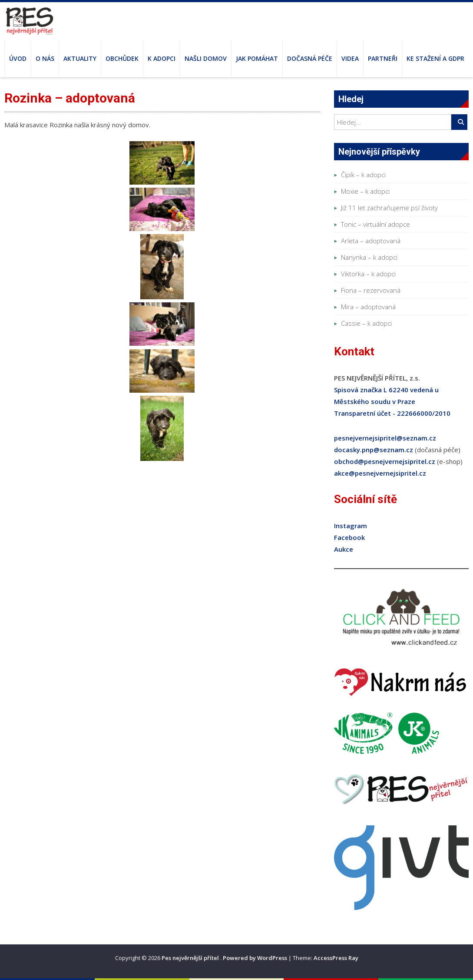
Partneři (383, 58)
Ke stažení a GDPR (435, 58)
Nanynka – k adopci (369, 257)
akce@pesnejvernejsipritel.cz (380, 473)
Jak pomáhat (257, 58)
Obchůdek (122, 58)
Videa (350, 58)
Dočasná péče (310, 58)
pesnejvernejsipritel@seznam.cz (385, 438)
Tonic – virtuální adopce (375, 224)
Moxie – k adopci (365, 191)
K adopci (162, 58)
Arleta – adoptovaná (371, 241)
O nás (45, 58)
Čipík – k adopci (363, 175)
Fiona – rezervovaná (371, 290)
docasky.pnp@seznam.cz (374, 450)
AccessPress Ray (336, 958)
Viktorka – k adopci (368, 274)
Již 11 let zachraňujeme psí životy (389, 208)
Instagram (351, 526)
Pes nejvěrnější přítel (191, 958)
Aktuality (80, 58)
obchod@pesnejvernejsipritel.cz (385, 461)
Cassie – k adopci (366, 323)
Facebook (349, 537)
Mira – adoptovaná (368, 307)
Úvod (18, 58)
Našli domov (206, 58)
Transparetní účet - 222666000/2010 (392, 413)
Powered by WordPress (255, 958)
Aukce (344, 549)
